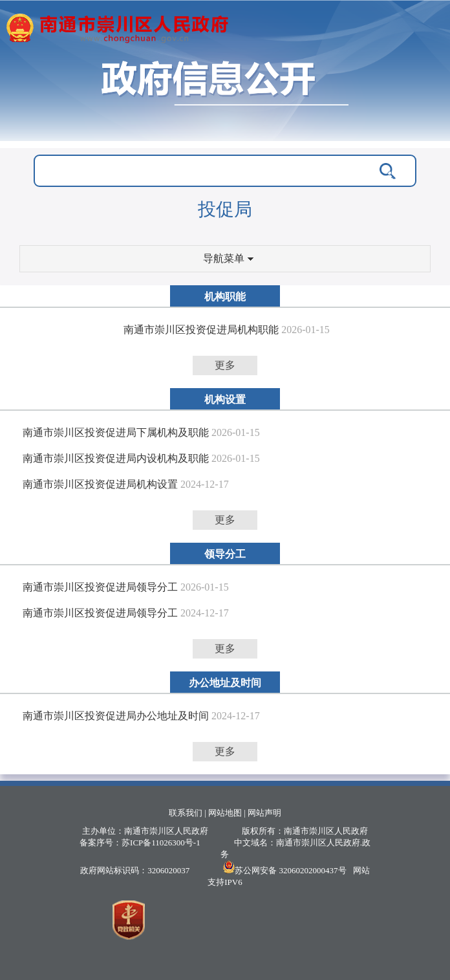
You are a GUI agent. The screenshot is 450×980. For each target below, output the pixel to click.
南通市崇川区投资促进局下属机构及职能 (116, 432)
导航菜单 (228, 258)
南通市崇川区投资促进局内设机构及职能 (116, 458)
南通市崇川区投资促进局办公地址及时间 (116, 716)
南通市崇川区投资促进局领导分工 (100, 587)
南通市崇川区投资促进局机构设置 (100, 484)
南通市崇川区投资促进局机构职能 (201, 330)
